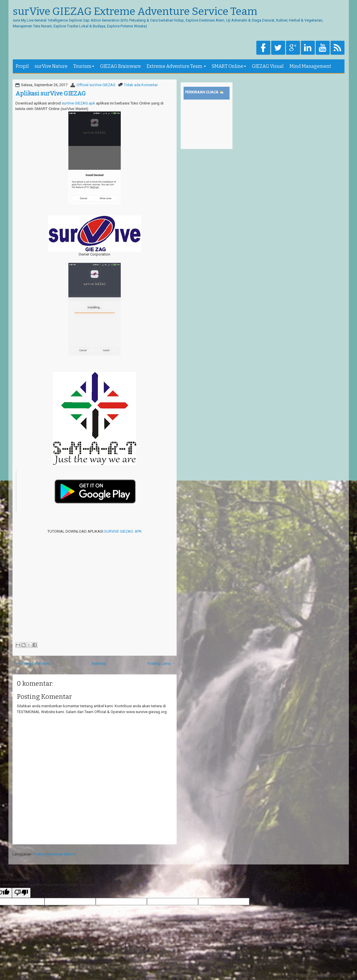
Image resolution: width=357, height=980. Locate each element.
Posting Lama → (161, 663)
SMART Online (229, 66)
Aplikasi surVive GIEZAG (51, 93)
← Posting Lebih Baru (32, 663)
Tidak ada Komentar (141, 85)
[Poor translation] (21, 893)
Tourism (84, 66)
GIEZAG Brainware (120, 66)
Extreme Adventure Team (176, 66)
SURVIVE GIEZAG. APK (123, 531)
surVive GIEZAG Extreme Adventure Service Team (135, 12)
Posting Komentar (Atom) (55, 854)
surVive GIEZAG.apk (78, 103)
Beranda (99, 663)
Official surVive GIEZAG (96, 85)
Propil (22, 66)
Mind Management (310, 66)
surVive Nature (51, 66)
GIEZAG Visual (268, 66)
